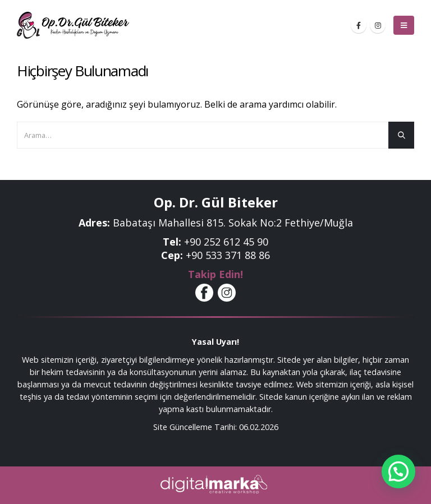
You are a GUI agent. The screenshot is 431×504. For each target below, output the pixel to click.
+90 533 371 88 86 (228, 255)
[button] (398, 471)
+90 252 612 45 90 (226, 242)
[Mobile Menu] (404, 25)
